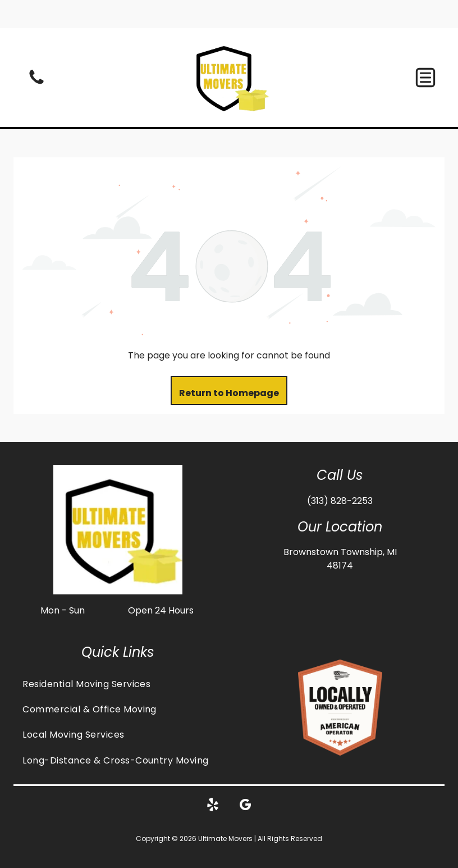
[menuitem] (118, 655)
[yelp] (213, 778)
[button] (425, 49)
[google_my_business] (245, 778)
